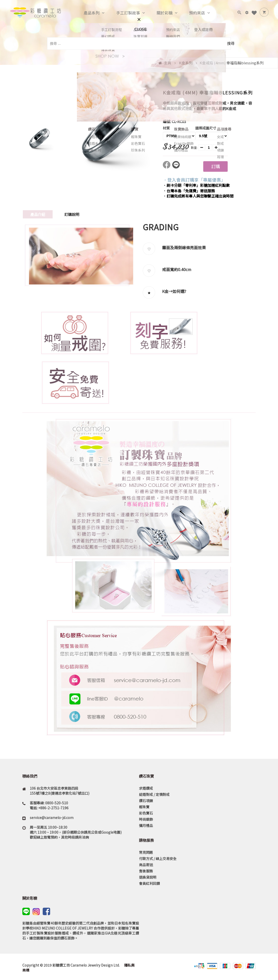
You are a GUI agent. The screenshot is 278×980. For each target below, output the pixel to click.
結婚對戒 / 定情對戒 (154, 794)
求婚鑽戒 (146, 788)
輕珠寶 (144, 807)
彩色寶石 (146, 813)
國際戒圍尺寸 (206, 128)
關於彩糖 (159, 13)
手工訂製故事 (123, 13)
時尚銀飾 (146, 819)
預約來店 (192, 13)
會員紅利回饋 (149, 883)
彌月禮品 (146, 825)
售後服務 (146, 871)
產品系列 (86, 13)
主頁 (168, 63)
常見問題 (146, 852)
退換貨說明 (148, 877)
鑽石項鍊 (146, 801)
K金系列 (186, 63)
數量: (194, 147)
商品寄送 (146, 865)
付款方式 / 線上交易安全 (158, 858)
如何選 (178, 291)
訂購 (215, 166)
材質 (166, 128)
